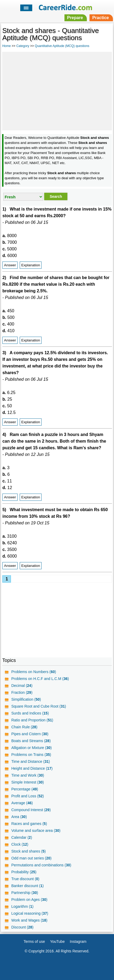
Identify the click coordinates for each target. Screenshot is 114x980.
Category (23, 46)
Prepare (75, 18)
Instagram (78, 942)
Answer (10, 265)
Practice (100, 18)
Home (6, 46)
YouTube (57, 942)
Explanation (31, 265)
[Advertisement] (57, 90)
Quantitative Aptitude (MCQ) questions (62, 46)
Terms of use (34, 942)
